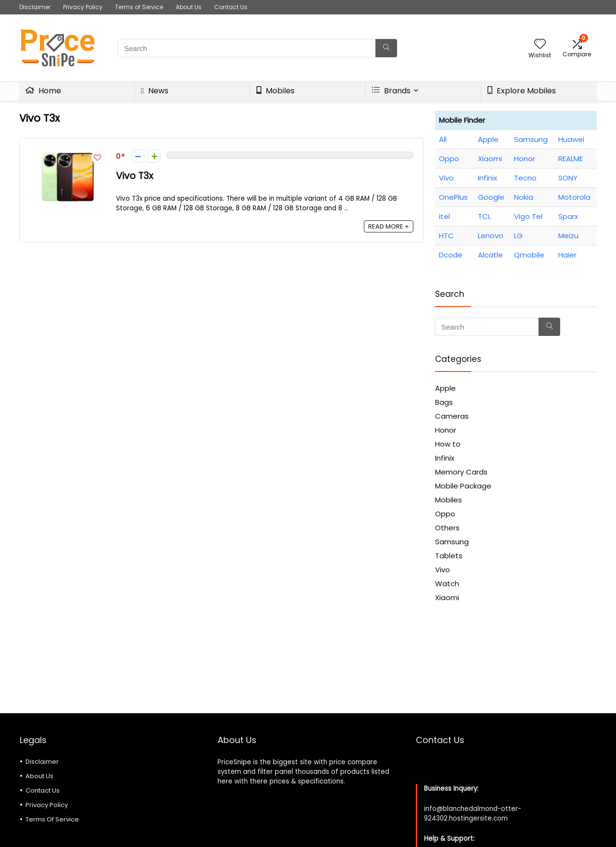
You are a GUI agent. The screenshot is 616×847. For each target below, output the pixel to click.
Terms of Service (139, 7)
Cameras (452, 416)
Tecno (525, 178)
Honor (525, 159)
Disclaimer (35, 7)
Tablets (449, 556)
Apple (488, 139)
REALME (571, 159)
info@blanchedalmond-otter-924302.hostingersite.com (473, 814)
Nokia (524, 197)
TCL (484, 216)
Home (43, 91)
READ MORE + (389, 226)
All (443, 139)
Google (491, 197)
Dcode (451, 255)
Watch (447, 584)
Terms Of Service (52, 819)
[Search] (386, 48)
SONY (568, 178)
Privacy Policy (83, 7)
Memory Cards (461, 472)
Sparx (568, 216)
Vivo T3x (135, 176)
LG (518, 236)
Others (447, 528)
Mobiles (276, 91)
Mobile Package (463, 486)
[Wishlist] (540, 45)
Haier (567, 255)
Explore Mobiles (522, 91)
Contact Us (231, 7)
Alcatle (490, 255)
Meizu (568, 236)
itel (444, 216)
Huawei (571, 139)
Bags (444, 402)
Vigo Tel (528, 216)
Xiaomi (490, 159)
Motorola (574, 197)
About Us (189, 7)
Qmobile (529, 255)
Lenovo (491, 236)
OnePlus (453, 197)
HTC (446, 236)
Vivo (446, 178)
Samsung (531, 139)
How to (448, 444)
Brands (391, 91)
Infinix (488, 178)
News (155, 91)
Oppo (449, 159)
